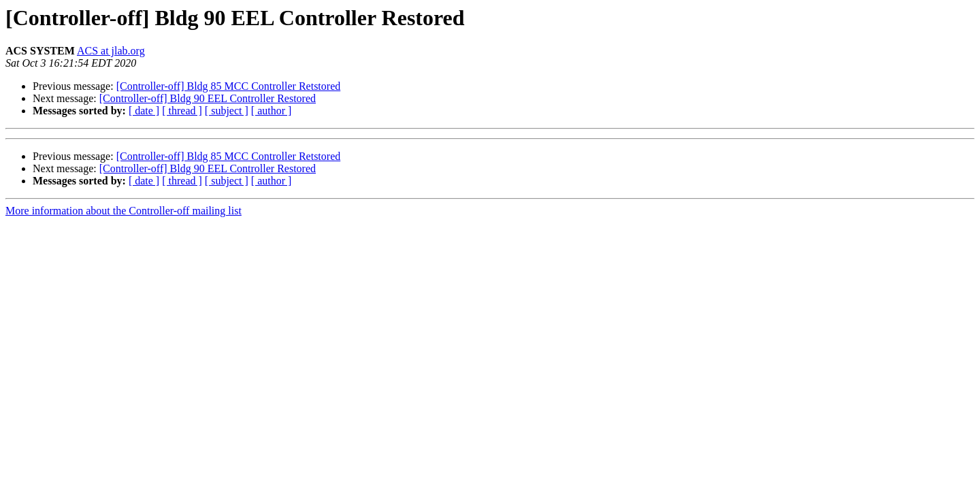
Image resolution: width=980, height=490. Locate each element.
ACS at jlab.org (111, 51)
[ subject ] (227, 111)
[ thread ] (182, 111)
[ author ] (272, 111)
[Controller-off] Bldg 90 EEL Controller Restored (208, 98)
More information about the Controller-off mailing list (124, 211)
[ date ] (144, 111)
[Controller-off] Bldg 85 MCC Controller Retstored (229, 86)
